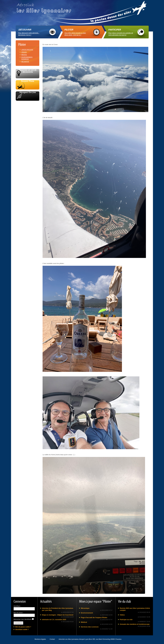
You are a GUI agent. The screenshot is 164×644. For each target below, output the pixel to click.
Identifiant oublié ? (22, 630)
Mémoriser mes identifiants (23, 619)
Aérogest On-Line (28, 92)
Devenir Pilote (28, 81)
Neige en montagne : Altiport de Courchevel (58, 615)
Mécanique (25, 62)
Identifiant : (17, 606)
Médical (24, 55)
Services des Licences (90, 627)
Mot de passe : (19, 613)
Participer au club (126, 620)
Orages (24, 52)
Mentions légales (40, 639)
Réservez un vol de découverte (28, 71)
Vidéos (122, 615)
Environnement (87, 613)
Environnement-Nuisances (27, 58)
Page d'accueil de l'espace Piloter (94, 618)
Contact (52, 639)
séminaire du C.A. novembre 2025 (54, 620)
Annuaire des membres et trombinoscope (135, 624)
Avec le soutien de (28, 104)
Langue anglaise (27, 50)
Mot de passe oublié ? (23, 627)
